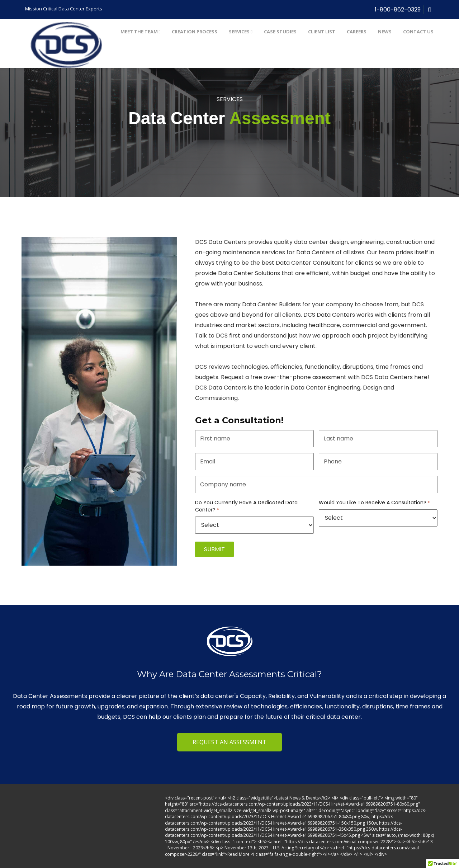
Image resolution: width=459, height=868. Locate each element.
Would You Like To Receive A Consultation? (374, 503)
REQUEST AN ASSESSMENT (229, 742)
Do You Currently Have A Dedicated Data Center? (246, 506)
